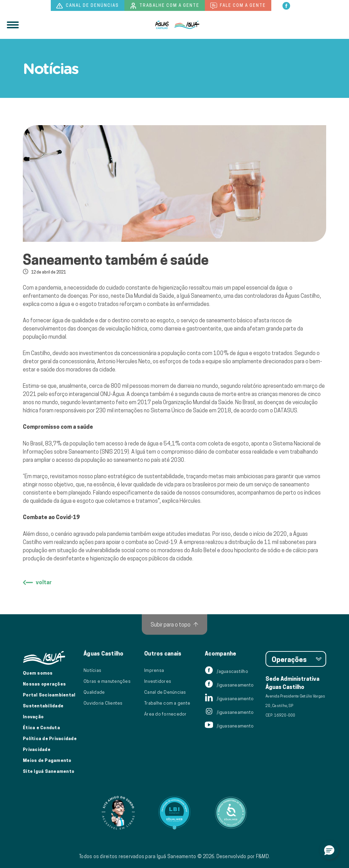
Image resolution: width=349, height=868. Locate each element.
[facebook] (286, 5)
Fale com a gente (238, 6)
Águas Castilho (104, 654)
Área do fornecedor (165, 714)
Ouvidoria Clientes (103, 703)
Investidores (158, 681)
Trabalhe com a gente (165, 6)
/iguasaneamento (229, 685)
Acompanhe (221, 654)
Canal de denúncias (88, 6)
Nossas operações (44, 684)
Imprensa (154, 670)
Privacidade (37, 749)
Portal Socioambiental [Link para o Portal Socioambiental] (49, 695)
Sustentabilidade (43, 706)
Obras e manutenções (107, 681)
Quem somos (38, 673)
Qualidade (94, 692)
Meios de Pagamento (47, 760)
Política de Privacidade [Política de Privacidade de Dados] (50, 738)
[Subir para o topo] (174, 624)
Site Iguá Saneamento (49, 771)
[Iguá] (162, 25)
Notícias (92, 670)
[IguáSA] (187, 25)
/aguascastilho (226, 671)
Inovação (33, 717)
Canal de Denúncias (165, 692)
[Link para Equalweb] (174, 813)
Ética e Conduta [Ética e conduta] (41, 727)
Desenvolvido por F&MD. (243, 856)
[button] (329, 850)
